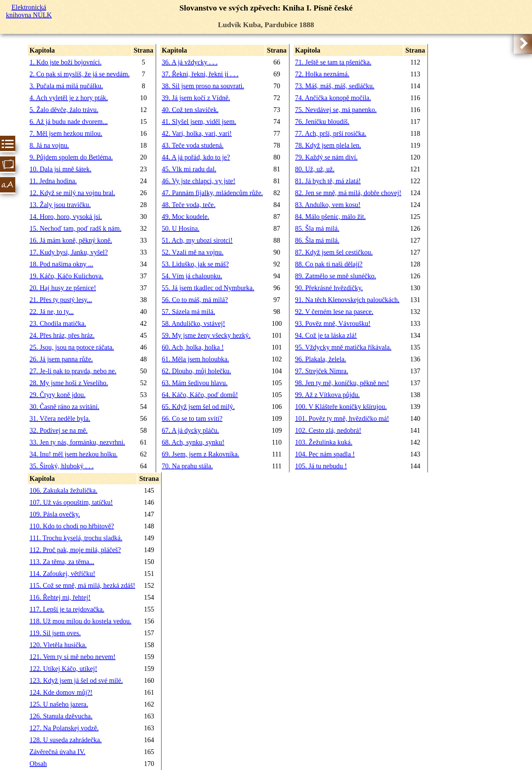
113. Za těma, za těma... (62, 562)
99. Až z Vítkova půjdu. (328, 395)
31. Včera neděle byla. (60, 418)
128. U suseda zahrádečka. (66, 740)
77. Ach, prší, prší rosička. (331, 133)
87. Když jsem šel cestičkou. (334, 252)
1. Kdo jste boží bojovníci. (65, 62)
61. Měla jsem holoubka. (195, 359)
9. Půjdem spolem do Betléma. (71, 157)
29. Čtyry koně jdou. (58, 395)
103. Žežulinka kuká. (324, 442)
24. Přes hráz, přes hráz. (62, 335)
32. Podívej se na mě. (59, 430)
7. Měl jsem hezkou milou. (66, 133)
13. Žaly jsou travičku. (60, 205)
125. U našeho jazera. (59, 704)
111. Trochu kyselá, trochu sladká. (76, 538)
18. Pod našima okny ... (61, 264)
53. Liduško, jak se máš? (195, 264)
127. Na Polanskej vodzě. (64, 728)
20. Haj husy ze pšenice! (63, 288)
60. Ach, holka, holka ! (193, 347)
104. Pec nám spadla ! (325, 454)
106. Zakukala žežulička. (63, 490)
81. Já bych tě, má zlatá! (328, 181)
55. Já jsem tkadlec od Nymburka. (208, 288)
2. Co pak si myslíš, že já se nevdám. (80, 74)
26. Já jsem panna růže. (61, 359)
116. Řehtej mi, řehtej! (60, 597)
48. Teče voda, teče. (189, 205)
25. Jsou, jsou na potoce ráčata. (72, 347)
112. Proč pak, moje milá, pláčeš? (75, 550)
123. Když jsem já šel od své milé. (76, 680)
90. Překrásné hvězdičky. (329, 288)
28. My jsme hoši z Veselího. (69, 383)
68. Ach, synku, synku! (193, 442)
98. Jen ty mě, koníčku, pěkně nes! (342, 383)
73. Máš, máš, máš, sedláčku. (335, 86)
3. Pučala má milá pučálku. (66, 86)
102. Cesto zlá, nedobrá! (328, 430)
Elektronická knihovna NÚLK (29, 11)
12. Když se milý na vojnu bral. (72, 193)
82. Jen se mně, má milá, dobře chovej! (348, 193)
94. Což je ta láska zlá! (326, 335)
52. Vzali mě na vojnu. (193, 252)
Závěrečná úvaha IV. (58, 752)
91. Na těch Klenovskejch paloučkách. (347, 300)
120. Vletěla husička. (58, 645)
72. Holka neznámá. (322, 74)
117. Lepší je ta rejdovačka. (67, 609)
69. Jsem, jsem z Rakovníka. (201, 454)
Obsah (38, 764)
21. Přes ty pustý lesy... (61, 300)
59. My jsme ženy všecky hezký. (206, 335)
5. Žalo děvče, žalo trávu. (64, 110)
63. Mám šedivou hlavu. (195, 383)
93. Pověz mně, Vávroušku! (333, 323)
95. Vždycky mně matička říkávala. (343, 347)
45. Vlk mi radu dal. (189, 169)
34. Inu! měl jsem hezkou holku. (73, 454)
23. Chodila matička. (58, 323)
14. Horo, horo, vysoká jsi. (66, 217)
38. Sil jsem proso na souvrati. (203, 86)
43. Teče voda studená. (193, 145)
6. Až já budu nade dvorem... (69, 121)
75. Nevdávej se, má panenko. (336, 110)
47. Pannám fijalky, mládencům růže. (212, 193)
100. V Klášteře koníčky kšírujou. (341, 407)
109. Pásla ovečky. (55, 514)
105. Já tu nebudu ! (321, 466)
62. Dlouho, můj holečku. (196, 371)
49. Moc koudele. (186, 217)
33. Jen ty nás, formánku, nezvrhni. (77, 442)
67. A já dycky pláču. (191, 430)
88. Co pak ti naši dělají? (329, 264)
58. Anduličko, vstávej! (194, 323)
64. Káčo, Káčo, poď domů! (200, 395)
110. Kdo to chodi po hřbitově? (72, 526)
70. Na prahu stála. (187, 466)
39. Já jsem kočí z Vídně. (196, 98)
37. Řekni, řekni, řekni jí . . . (200, 74)
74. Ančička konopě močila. (333, 98)
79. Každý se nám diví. (326, 157)
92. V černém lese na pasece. (334, 312)
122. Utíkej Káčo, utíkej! (63, 669)
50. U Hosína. (181, 228)
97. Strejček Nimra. (322, 371)
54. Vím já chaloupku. (192, 276)
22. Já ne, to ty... (52, 312)
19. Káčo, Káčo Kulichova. (66, 276)
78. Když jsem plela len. (328, 145)
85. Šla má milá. (317, 228)
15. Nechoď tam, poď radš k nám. (75, 228)
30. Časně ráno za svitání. (64, 407)
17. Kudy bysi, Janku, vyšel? (69, 252)
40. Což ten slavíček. (190, 110)
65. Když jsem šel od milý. (198, 407)
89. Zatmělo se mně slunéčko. (336, 276)
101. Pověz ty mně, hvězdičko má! (342, 418)
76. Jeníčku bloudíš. (322, 121)
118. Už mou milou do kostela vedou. (80, 621)
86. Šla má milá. (317, 240)
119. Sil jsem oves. (55, 633)
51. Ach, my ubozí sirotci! (197, 240)
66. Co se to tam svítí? (192, 418)
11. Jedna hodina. (53, 181)
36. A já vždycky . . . (190, 62)
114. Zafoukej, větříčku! (62, 574)
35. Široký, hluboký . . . (62, 466)
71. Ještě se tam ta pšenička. (333, 62)
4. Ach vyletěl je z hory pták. (69, 98)
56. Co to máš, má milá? (195, 300)
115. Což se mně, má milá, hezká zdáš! (82, 585)
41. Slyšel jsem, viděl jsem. (199, 121)
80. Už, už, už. (315, 169)
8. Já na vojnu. (49, 145)
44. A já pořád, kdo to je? (196, 157)
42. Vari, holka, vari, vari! (197, 133)
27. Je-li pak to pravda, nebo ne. (73, 371)
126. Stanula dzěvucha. (61, 716)
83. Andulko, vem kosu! (328, 205)
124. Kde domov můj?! (61, 692)
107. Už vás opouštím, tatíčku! (71, 502)
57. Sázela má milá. (188, 312)
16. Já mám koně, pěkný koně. (71, 240)
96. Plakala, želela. (321, 359)
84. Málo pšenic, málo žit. (330, 217)
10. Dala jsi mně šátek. (60, 169)
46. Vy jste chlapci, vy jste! (199, 181)
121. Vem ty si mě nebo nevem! (72, 657)
